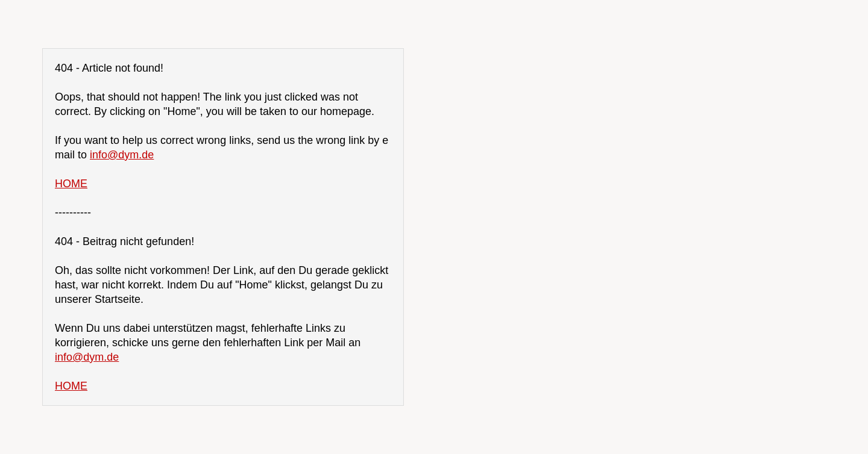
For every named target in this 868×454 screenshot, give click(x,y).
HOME (71, 184)
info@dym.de (122, 155)
